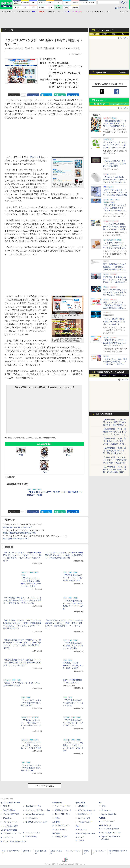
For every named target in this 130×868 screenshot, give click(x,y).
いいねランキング (119, 104)
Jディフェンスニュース (87, 810)
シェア (35, 95)
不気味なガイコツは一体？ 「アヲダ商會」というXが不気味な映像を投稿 (115, 164)
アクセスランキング (104, 30)
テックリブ (80, 837)
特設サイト (35, 157)
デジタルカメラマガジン (12, 833)
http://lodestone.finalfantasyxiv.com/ (19, 533)
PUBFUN (102, 818)
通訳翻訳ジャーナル (85, 814)
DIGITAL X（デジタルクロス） (37, 822)
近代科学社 (56, 833)
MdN (77, 826)
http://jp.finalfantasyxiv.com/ (16, 539)
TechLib (81, 841)
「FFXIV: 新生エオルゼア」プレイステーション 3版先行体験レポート (73, 578)
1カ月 (124, 34)
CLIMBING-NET (61, 829)
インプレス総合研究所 (11, 814)
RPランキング (99, 104)
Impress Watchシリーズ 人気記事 (110, 372)
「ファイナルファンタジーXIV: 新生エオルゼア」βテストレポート (31, 768)
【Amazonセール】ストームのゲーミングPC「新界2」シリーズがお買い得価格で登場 (115, 192)
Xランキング (101, 100)
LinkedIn (75, 95)
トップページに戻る (44, 786)
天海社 (104, 806)
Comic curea (106, 810)
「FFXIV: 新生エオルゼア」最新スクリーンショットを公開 (73, 703)
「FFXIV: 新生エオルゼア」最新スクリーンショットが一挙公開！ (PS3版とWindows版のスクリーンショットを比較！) (22, 663)
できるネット (8, 837)
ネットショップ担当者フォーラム (38, 810)
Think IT (6, 806)
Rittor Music (57, 803)
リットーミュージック (63, 806)
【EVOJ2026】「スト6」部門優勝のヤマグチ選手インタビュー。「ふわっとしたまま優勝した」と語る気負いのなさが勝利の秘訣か (115, 434)
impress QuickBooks (109, 814)
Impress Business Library (35, 814)
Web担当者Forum (10, 810)
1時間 (95, 34)
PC (59, 11)
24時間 (104, 34)
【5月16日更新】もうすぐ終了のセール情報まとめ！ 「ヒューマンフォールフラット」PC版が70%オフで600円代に (115, 211)
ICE (100, 803)
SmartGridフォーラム (33, 806)
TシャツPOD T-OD (62, 814)
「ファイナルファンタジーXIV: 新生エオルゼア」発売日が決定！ (31, 703)
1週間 (114, 34)
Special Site (101, 72)
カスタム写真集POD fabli (111, 833)
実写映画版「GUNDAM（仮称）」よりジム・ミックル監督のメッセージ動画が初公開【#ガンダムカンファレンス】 (115, 282)
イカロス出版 (80, 803)
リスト (23, 95)
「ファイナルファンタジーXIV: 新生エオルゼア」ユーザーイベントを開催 (31, 745)
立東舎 (57, 818)
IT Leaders (7, 818)
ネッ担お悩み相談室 (10, 826)
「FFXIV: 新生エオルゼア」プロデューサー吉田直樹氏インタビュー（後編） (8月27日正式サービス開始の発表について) (64, 555)
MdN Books (82, 829)
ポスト (16, 95)
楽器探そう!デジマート (63, 810)
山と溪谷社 (56, 822)
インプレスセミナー (33, 818)
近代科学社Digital (61, 837)
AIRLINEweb (83, 806)
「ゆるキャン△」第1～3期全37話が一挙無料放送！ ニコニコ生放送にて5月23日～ (115, 362)
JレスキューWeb (84, 818)
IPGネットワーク (105, 825)
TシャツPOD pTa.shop (110, 829)
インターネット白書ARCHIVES (15, 841)
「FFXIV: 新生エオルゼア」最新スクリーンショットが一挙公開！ (73, 646)
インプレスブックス (33, 833)
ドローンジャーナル (10, 822)
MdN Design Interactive (87, 833)
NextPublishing (31, 837)
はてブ (48, 95)
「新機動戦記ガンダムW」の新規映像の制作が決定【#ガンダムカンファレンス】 (115, 343)
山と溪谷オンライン (62, 825)
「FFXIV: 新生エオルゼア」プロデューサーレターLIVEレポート (73, 723)
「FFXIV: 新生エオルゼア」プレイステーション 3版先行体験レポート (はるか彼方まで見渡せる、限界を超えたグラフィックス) (22, 600)
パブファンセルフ (108, 821)
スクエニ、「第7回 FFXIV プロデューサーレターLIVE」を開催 (73, 665)
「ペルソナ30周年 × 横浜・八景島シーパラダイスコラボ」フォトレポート (114, 322)
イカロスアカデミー (85, 822)
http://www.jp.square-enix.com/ (17, 527)
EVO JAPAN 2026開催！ (105, 414)
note (61, 95)
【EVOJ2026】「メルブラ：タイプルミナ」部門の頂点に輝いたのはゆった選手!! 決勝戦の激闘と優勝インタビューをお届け (115, 463)
